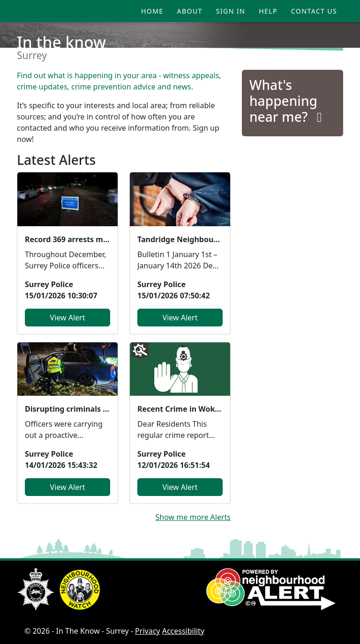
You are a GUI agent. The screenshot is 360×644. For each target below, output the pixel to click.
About (190, 11)
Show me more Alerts (193, 517)
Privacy (147, 631)
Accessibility (183, 631)
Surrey (32, 55)
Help (268, 11)
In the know (61, 42)
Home (152, 11)
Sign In (231, 11)
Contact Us (314, 11)
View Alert (68, 318)
